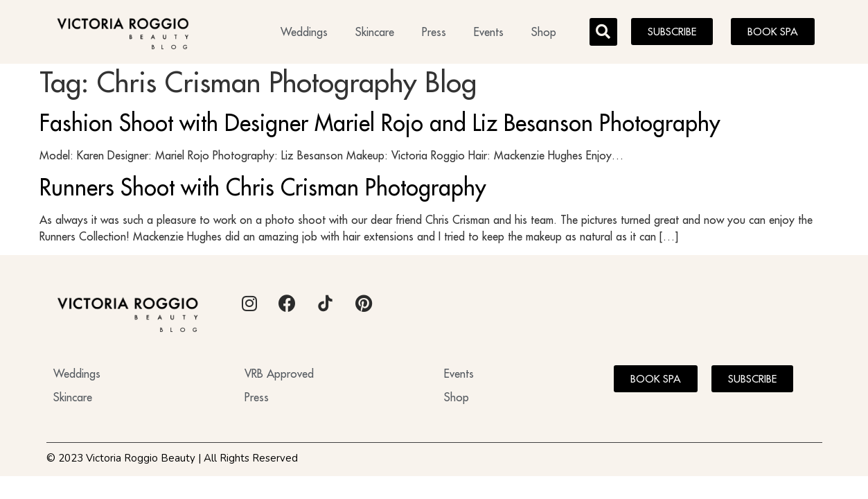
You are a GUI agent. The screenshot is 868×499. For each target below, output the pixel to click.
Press (434, 32)
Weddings (304, 32)
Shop (544, 32)
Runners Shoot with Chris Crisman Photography (263, 191)
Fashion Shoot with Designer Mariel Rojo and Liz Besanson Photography (380, 127)
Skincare (375, 32)
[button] (603, 32)
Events (489, 32)
